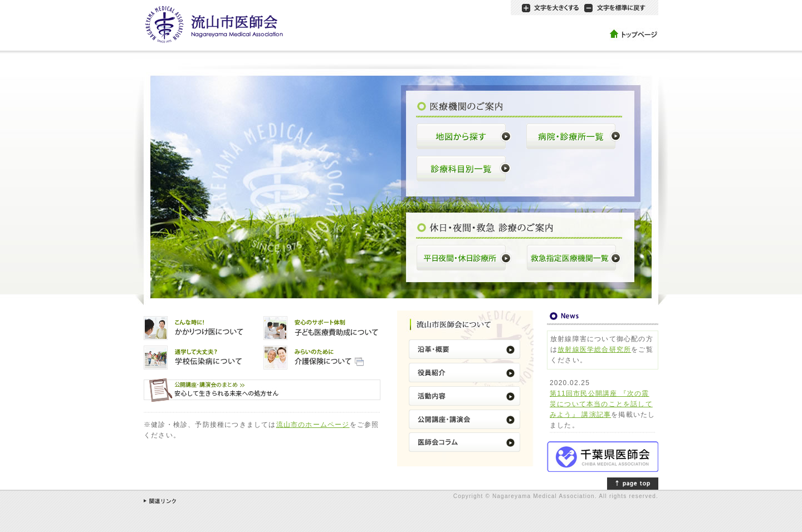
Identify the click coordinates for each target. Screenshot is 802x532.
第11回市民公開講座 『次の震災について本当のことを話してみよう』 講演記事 (601, 404)
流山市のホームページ (313, 425)
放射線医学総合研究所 (594, 349)
